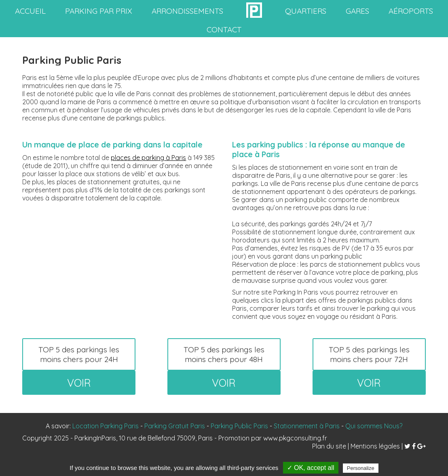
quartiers (306, 11)
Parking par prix (99, 11)
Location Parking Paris (106, 426)
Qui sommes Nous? (374, 426)
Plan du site (329, 446)
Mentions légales (375, 446)
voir (79, 383)
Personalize (361, 468)
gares (357, 11)
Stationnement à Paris (307, 426)
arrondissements (187, 11)
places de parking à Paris (148, 158)
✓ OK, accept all (311, 468)
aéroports (411, 11)
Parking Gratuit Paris (175, 426)
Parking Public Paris (239, 426)
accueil (30, 11)
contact (224, 29)
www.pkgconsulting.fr (295, 438)
